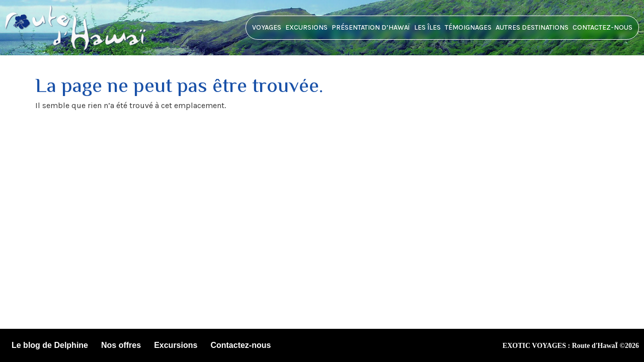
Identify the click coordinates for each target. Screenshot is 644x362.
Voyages (267, 27)
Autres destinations (532, 27)
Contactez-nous (602, 27)
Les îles (427, 27)
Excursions (306, 27)
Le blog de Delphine (50, 345)
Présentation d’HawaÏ (371, 27)
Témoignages (468, 27)
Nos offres (121, 345)
